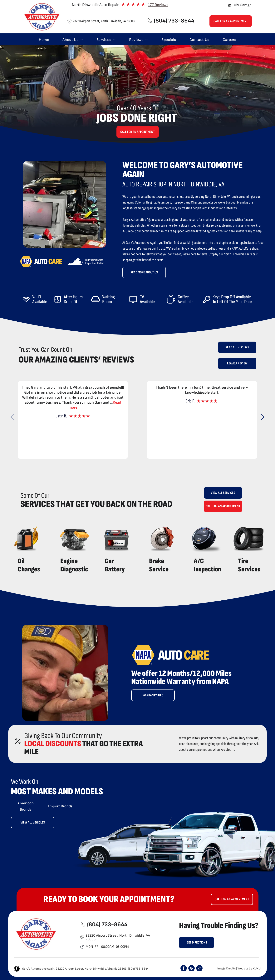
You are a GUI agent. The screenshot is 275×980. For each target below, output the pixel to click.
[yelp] (199, 969)
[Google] (192, 969)
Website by (245, 969)
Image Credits (226, 969)
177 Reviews (158, 5)
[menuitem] (44, 40)
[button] (262, 417)
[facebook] (184, 969)
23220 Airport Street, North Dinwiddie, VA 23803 (104, 21)
